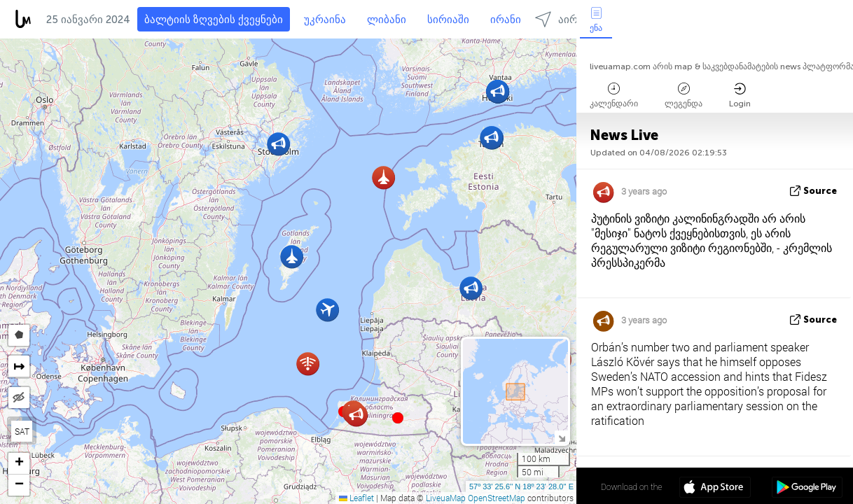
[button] (398, 418)
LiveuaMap (446, 498)
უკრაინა (325, 20)
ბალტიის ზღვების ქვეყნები (214, 20)
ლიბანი (387, 20)
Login (740, 96)
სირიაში (448, 20)
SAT (22, 431)
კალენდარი (614, 96)
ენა (596, 20)
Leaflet (356, 498)
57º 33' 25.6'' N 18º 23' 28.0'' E (521, 486)
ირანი (506, 20)
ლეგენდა (684, 96)
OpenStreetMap (497, 498)
